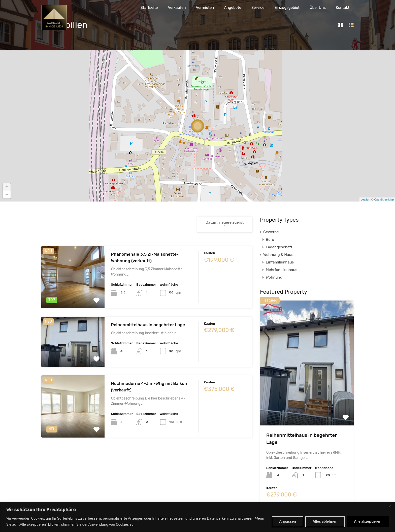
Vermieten (205, 8)
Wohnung (274, 277)
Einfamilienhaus (280, 262)
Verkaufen (177, 8)
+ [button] (7, 187)
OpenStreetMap (384, 199)
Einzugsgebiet (287, 8)
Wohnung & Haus (278, 255)
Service (258, 8)
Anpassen (288, 522)
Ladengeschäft (279, 247)
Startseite (149, 8)
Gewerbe (271, 232)
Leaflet (365, 199)
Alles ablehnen (325, 522)
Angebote (233, 8)
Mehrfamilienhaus (282, 270)
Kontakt (343, 8)
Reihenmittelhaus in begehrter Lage (148, 325)
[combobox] (225, 225)
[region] (197, 517)
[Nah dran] (390, 506)
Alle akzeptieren (368, 522)
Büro (270, 240)
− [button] (7, 195)
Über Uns (318, 8)
